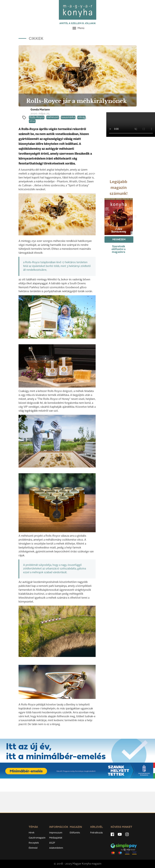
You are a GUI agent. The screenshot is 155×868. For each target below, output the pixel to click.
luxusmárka (68, 117)
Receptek (34, 843)
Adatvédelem (56, 848)
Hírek (32, 833)
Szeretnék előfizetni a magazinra (119, 249)
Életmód (33, 848)
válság (81, 117)
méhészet (53, 117)
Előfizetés (75, 833)
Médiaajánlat (56, 838)
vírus (32, 121)
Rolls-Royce (37, 117)
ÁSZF (52, 843)
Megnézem (119, 240)
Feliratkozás (97, 833)
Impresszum (56, 833)
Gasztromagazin (37, 838)
